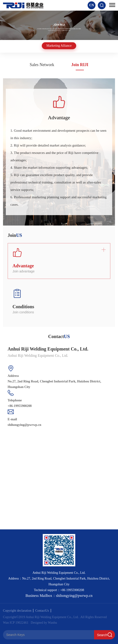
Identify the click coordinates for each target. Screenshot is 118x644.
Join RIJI (80, 65)
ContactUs (43, 611)
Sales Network (42, 65)
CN (92, 5)
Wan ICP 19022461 (16, 623)
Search (102, 635)
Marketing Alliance (59, 46)
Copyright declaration (18, 611)
